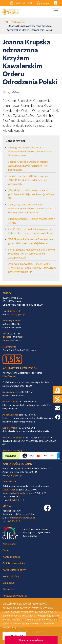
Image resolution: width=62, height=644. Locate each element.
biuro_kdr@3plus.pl (12, 475)
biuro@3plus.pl (17, 314)
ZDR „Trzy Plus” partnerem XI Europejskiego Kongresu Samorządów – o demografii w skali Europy (32, 208)
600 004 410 (13, 521)
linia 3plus (9, 481)
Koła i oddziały (11, 576)
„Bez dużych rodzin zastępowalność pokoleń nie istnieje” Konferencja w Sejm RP (31, 194)
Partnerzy (8, 589)
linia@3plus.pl (17, 500)
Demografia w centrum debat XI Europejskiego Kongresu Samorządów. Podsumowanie (30, 151)
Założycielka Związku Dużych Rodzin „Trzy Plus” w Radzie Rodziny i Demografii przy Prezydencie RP (32, 268)
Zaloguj (43, 3)
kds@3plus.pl (9, 376)
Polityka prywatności (15, 596)
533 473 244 (13, 311)
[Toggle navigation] (56, 12)
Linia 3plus (8, 583)
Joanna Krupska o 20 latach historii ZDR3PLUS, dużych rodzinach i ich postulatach (28, 166)
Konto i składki (11, 557)
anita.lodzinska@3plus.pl (22, 518)
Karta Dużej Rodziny (14, 570)
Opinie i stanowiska (14, 563)
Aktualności (19, 22)
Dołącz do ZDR (21, 3)
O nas (6, 550)
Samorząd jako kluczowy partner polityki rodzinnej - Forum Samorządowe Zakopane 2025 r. (31, 253)
